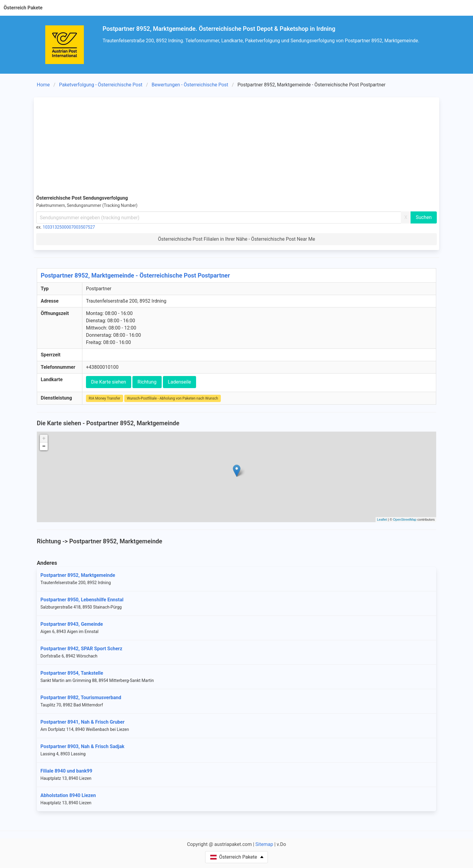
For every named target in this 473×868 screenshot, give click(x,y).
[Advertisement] (237, 145)
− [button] (44, 446)
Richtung (147, 382)
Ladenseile (180, 382)
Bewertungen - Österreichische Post (190, 85)
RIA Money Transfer (105, 398)
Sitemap (264, 844)
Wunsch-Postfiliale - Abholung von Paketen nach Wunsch (173, 398)
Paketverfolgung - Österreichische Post (101, 85)
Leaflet (382, 519)
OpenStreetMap (405, 519)
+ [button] (44, 439)
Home (43, 85)
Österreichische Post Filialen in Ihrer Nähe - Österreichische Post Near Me (237, 239)
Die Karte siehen (109, 382)
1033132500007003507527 (69, 227)
